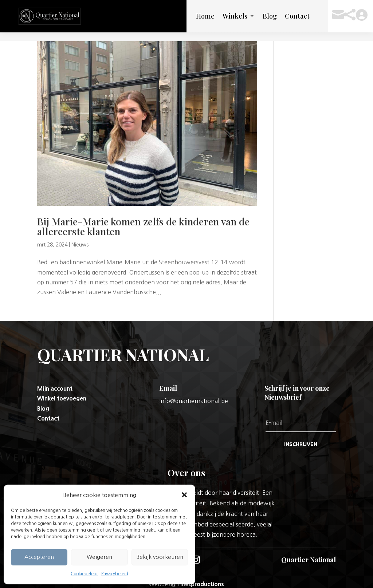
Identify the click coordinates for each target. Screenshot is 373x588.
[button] (184, 495)
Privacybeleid (115, 574)
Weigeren (99, 557)
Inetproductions (202, 575)
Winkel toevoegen (62, 390)
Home (205, 16)
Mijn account (55, 380)
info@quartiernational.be (194, 392)
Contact (297, 16)
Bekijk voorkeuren (160, 557)
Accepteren (39, 557)
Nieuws (80, 236)
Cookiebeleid (84, 574)
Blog (270, 16)
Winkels (235, 16)
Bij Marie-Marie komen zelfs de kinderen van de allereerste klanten (143, 218)
